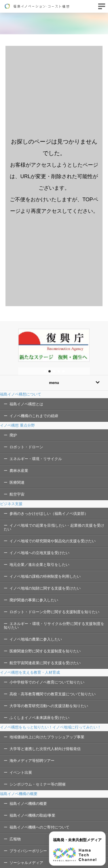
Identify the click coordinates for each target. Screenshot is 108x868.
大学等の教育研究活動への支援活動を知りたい (49, 706)
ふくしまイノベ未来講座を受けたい (39, 718)
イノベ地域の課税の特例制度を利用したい (45, 576)
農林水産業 (19, 471)
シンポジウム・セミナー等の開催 (38, 784)
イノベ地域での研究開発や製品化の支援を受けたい (53, 541)
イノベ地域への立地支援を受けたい (39, 553)
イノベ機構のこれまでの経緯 (34, 416)
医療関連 (17, 482)
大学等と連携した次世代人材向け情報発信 (45, 749)
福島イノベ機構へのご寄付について (39, 827)
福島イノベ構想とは (26, 404)
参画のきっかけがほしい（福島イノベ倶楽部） (49, 514)
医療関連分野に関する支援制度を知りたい (45, 651)
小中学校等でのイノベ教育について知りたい (47, 682)
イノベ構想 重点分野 (17, 425)
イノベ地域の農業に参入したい (36, 639)
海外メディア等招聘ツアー (32, 761)
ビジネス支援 (11, 504)
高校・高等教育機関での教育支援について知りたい (53, 694)
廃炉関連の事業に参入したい (34, 600)
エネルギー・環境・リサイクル (36, 459)
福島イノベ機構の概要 (19, 794)
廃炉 (13, 435)
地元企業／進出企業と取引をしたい (39, 565)
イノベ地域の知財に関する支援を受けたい (45, 588)
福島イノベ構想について (21, 394)
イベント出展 (21, 772)
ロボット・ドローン (26, 447)
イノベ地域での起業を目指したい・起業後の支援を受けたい (54, 527)
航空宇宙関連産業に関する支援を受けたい (45, 663)
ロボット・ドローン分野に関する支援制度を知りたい (54, 612)
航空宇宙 (17, 494)
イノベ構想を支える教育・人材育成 (30, 672)
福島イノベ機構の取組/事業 (33, 815)
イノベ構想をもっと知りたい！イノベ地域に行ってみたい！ (51, 727)
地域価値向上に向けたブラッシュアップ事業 (47, 737)
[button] (45, 371)
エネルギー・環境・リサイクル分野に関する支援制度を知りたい (54, 626)
